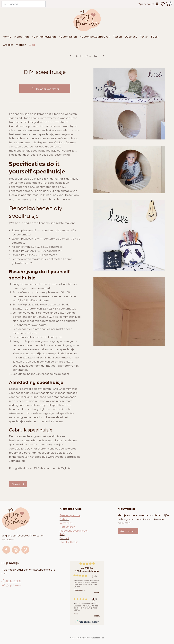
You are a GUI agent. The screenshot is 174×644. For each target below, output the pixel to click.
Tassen (117, 37)
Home (7, 37)
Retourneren (67, 527)
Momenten (21, 37)
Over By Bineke (69, 542)
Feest (155, 37)
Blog (32, 45)
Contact (64, 538)
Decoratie (131, 37)
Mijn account (148, 4)
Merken (21, 45)
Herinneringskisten (44, 37)
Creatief (8, 45)
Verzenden (66, 523)
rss (103, 638)
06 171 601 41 (14, 581)
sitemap (97, 638)
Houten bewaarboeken (95, 37)
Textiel (144, 37)
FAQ (62, 534)
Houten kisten (68, 37)
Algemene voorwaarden (74, 531)
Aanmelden (128, 531)
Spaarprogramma (70, 515)
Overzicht (18, 484)
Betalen (64, 519)
